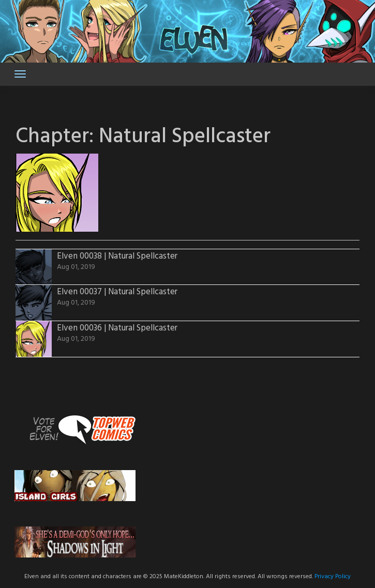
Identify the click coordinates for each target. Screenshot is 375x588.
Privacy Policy (333, 577)
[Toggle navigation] (20, 74)
